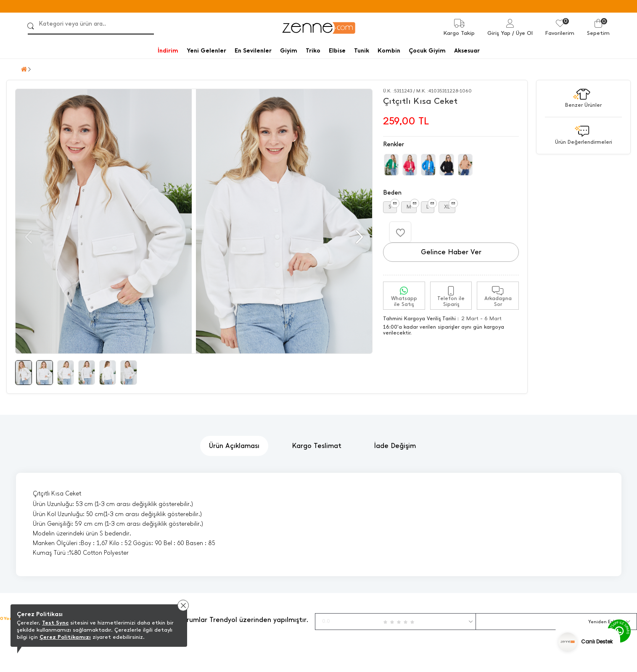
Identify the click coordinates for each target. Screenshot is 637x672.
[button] (358, 237)
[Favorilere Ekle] (400, 232)
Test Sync (55, 623)
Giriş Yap (499, 33)
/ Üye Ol (522, 33)
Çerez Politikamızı (65, 637)
